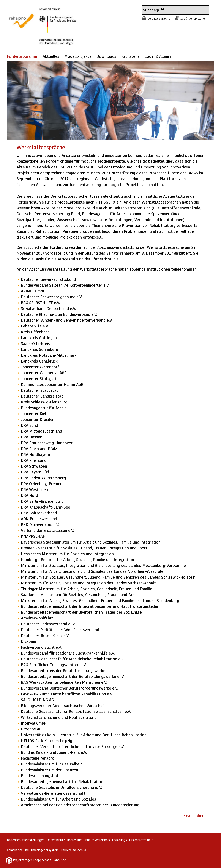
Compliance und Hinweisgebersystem (33, 850)
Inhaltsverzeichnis (97, 840)
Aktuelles (51, 56)
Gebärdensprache (192, 18)
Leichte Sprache (159, 18)
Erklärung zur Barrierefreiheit (132, 840)
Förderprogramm (22, 56)
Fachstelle (130, 56)
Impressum (75, 840)
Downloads (106, 56)
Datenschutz (56, 840)
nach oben (195, 816)
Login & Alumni (158, 56)
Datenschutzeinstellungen (26, 840)
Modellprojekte (78, 56)
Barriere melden (73, 850)
